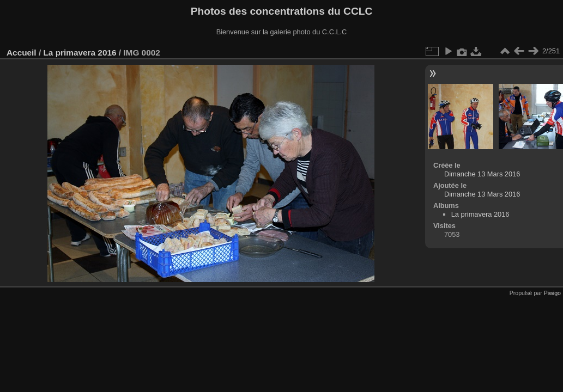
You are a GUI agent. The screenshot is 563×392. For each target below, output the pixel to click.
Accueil (22, 53)
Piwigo (552, 293)
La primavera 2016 (80, 53)
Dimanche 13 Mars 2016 (482, 174)
